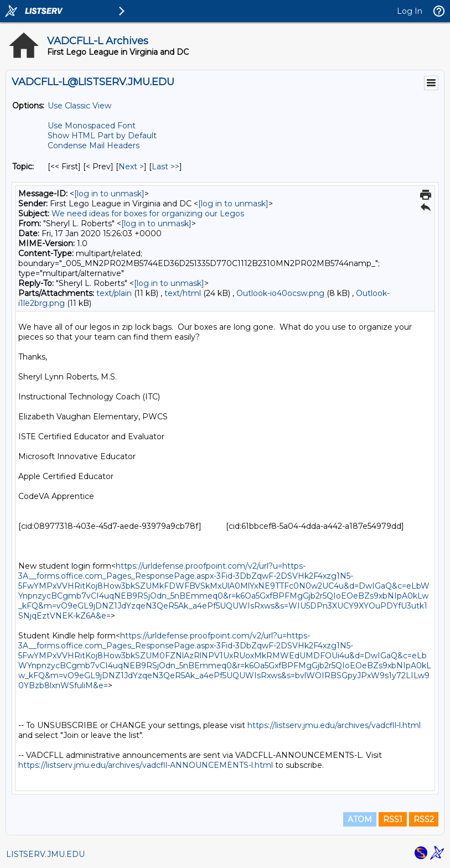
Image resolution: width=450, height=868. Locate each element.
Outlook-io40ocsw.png (280, 293)
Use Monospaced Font (92, 126)
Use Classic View (79, 106)
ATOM (360, 819)
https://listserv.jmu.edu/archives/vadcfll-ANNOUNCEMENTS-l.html (146, 765)
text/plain (114, 293)
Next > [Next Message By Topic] (131, 167)
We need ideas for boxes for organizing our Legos (148, 214)
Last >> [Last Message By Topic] (165, 167)
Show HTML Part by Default (102, 136)
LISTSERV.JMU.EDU (45, 854)
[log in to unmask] (109, 194)
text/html (183, 293)
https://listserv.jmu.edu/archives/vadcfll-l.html (334, 725)
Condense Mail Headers (94, 145)
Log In (410, 11)
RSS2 (424, 819)
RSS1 (393, 819)
